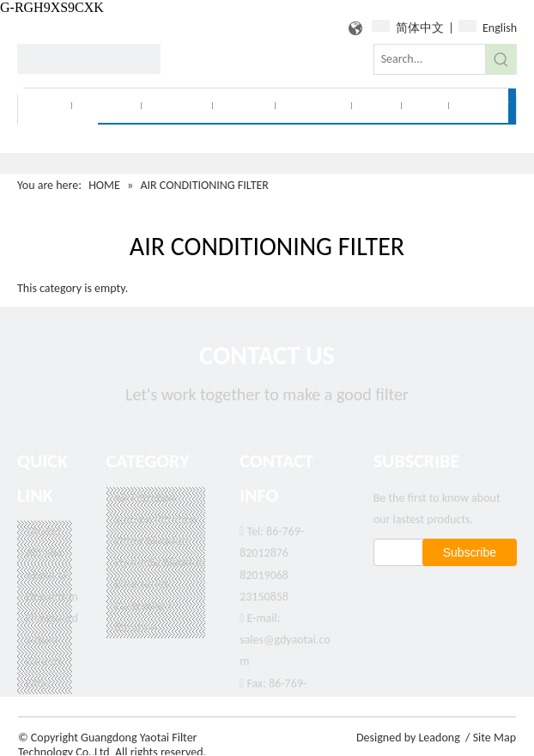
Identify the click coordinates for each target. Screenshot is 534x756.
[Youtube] (488, 591)
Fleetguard (52, 618)
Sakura (42, 640)
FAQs (38, 683)
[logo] (89, 59)
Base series (142, 584)
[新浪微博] (462, 591)
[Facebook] (385, 591)
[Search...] (430, 59)
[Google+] (411, 591)
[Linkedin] (437, 591)
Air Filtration (146, 498)
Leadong (439, 738)
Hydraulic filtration (160, 562)
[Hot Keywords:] (501, 59)
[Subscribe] (470, 552)
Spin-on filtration (156, 519)
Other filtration (152, 541)
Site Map (495, 738)
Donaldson (52, 597)
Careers (44, 661)
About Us (49, 575)
